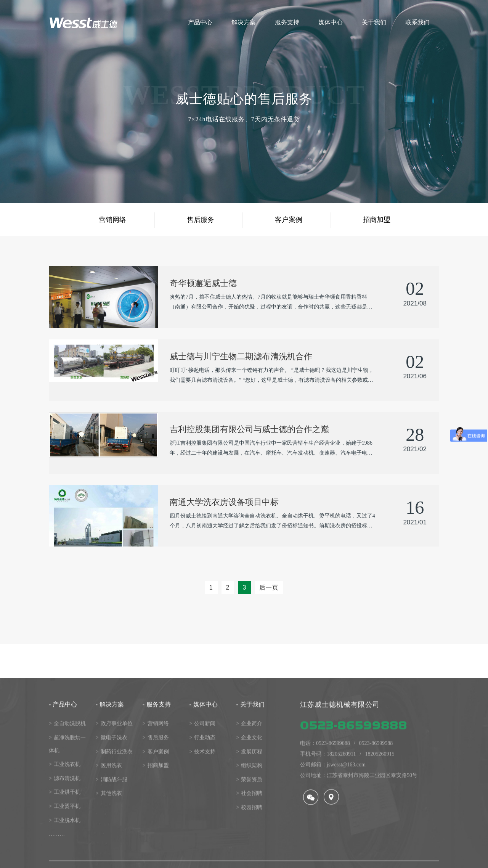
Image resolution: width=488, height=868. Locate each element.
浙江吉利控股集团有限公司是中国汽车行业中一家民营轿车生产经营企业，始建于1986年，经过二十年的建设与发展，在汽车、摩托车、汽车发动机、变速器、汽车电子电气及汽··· (271, 449)
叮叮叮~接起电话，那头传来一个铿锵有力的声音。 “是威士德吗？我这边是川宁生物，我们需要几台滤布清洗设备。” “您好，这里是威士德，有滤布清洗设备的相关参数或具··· (272, 376)
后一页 (269, 588)
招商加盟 (377, 220)
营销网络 (112, 220)
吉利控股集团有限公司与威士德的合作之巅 (249, 429)
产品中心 (63, 860)
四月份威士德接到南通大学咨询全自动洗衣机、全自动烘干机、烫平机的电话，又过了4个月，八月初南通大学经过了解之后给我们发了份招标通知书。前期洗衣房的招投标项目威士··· (272, 522)
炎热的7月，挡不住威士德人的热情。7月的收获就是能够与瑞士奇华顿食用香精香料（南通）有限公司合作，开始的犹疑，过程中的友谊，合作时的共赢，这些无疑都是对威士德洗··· (271, 303)
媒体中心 (204, 860)
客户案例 (289, 220)
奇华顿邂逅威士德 (203, 283)
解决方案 (110, 860)
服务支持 (157, 860)
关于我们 (250, 860)
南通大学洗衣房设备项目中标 (224, 502)
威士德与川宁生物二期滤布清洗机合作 (241, 356)
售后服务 (201, 220)
